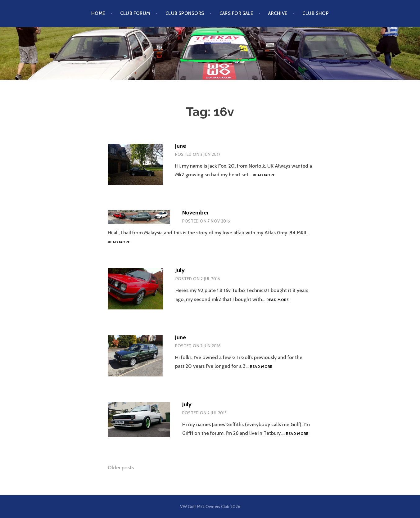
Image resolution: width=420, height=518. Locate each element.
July (180, 270)
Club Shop (316, 13)
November (195, 213)
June (181, 146)
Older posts (121, 468)
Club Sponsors (185, 13)
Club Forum (135, 13)
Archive (278, 13)
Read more (264, 175)
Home (98, 13)
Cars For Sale (236, 13)
